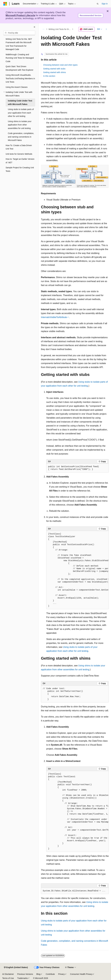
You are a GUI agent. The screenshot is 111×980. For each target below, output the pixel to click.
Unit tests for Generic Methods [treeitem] (19, 154)
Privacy (61, 974)
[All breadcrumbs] (43, 29)
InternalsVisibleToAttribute (54, 317)
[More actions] (106, 29)
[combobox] (19, 33)
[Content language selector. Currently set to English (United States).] (16, 967)
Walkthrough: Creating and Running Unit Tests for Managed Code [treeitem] (20, 58)
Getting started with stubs (54, 69)
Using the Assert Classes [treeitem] (17, 87)
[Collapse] (34, 27)
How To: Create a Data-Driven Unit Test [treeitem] (19, 147)
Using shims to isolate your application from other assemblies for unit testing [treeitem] (20, 125)
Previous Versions (25, 974)
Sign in (105, 4)
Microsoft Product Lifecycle (20, 15)
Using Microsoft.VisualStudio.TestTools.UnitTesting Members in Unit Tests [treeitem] (20, 78)
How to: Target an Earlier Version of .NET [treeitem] (20, 161)
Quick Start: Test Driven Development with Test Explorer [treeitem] (19, 68)
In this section (49, 76)
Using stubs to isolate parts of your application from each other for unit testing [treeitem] (21, 113)
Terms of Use (8, 978)
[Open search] (98, 4)
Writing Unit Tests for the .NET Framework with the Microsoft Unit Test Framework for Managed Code (60, 29)
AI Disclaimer (8, 974)
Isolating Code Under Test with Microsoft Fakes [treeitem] (20, 102)
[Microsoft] (5, 4)
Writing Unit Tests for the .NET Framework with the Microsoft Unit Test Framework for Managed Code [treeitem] (19, 44)
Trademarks (22, 978)
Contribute (50, 974)
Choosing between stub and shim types (60, 65)
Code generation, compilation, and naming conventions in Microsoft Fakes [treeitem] (21, 137)
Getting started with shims (55, 72)
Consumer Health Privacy (81, 974)
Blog (38, 974)
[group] (78, 570)
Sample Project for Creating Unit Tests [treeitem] (20, 169)
